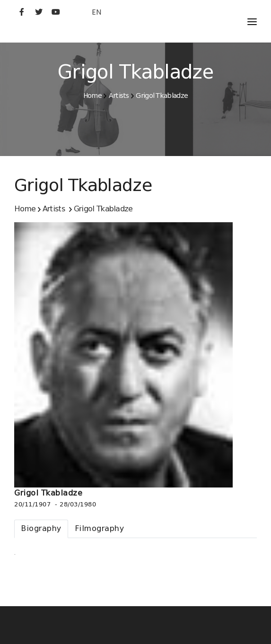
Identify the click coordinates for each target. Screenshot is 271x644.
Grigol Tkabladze (162, 96)
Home (92, 96)
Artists (119, 96)
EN (96, 12)
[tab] (41, 529)
